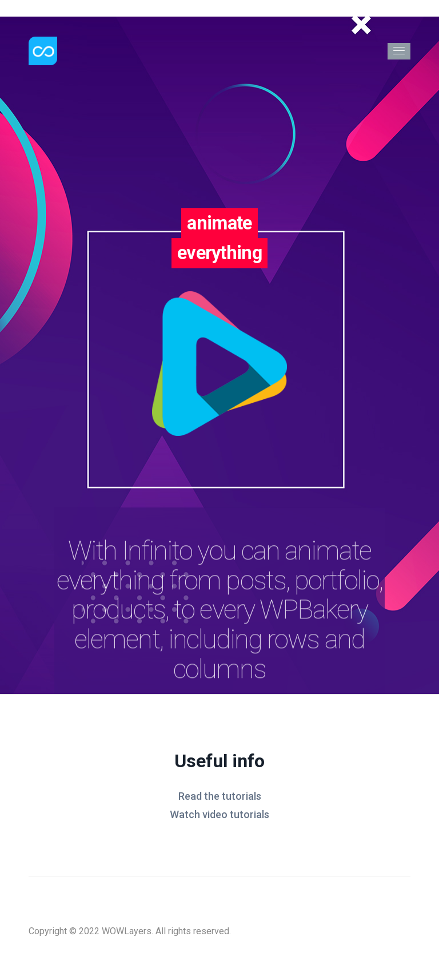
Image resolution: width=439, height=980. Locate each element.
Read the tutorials (220, 796)
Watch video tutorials (219, 814)
